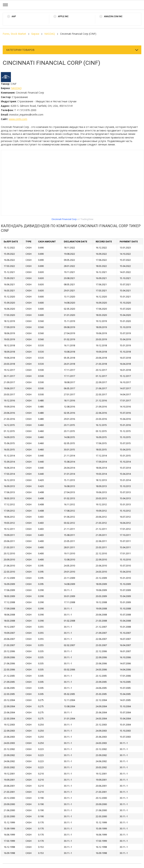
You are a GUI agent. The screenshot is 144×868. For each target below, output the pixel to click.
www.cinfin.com (18, 119)
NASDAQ (50, 34)
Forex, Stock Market (14, 34)
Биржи (35, 34)
